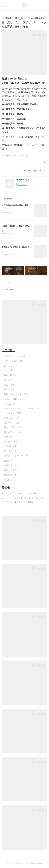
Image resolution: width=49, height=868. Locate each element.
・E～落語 (7, 480)
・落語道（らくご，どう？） (16, 456)
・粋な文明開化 (9, 376)
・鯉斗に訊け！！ (10, 466)
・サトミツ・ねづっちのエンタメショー (21, 409)
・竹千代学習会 (9, 452)
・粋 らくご (8, 366)
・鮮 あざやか (9, 380)
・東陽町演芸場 (9, 475)
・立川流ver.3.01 (10, 442)
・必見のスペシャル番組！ (15, 357)
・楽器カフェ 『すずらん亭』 (16, 395)
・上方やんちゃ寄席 (11, 414)
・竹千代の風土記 (10, 447)
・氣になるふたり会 (11, 433)
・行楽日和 (7, 461)
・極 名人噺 (8, 390)
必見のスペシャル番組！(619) (20, 156)
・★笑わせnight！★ (12, 399)
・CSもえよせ (9, 404)
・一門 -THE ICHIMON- (13, 361)
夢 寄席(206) (6, 156)
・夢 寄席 (7, 371)
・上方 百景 (8, 385)
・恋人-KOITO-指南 (11, 423)
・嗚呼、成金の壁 (10, 419)
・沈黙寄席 (7, 437)
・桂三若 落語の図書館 (13, 428)
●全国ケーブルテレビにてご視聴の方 (19, 494)
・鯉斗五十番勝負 (10, 471)
